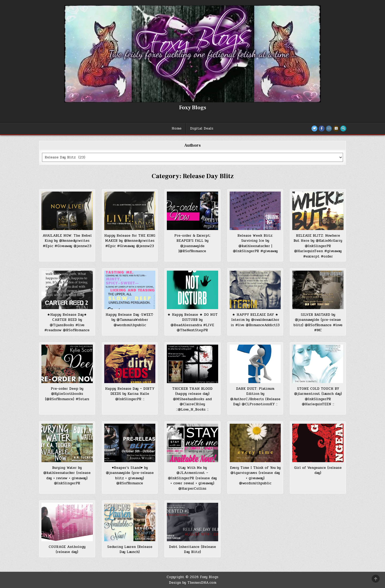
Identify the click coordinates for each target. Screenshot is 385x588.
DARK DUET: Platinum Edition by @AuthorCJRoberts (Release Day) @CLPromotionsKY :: (255, 397)
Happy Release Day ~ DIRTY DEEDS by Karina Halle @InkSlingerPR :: (130, 394)
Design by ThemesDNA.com (193, 583)
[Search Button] (343, 128)
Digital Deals (202, 128)
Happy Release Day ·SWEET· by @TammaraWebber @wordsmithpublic (130, 320)
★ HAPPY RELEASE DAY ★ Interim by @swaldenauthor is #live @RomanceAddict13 (255, 320)
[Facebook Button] (322, 128)
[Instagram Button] (329, 128)
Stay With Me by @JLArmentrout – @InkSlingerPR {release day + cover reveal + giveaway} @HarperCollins (192, 478)
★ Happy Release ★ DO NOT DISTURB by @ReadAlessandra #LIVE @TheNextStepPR (192, 323)
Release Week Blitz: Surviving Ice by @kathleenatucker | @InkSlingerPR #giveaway (255, 244)
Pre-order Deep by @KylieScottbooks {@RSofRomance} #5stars (67, 394)
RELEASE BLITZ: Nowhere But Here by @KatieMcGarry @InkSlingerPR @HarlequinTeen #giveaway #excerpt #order (318, 246)
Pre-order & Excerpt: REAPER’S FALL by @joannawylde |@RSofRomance (192, 244)
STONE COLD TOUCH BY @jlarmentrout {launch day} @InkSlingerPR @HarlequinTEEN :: (318, 397)
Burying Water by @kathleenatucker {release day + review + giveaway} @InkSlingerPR (67, 476)
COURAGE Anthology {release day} (67, 550)
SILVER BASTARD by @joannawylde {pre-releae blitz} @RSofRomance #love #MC (318, 323)
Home (177, 128)
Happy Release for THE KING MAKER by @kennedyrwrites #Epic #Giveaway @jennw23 (130, 241)
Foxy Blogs (193, 108)
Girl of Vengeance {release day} (318, 470)
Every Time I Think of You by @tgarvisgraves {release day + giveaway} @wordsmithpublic (255, 476)
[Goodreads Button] (336, 128)
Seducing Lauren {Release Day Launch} (130, 550)
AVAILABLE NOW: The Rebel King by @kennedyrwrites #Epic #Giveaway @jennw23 (67, 241)
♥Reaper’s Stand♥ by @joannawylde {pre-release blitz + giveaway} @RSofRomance (130, 476)
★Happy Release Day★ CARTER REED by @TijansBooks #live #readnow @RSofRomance (67, 323)
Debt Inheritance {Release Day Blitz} (192, 550)
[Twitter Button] (314, 128)
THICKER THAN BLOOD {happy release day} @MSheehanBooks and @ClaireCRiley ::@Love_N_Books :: (192, 399)
